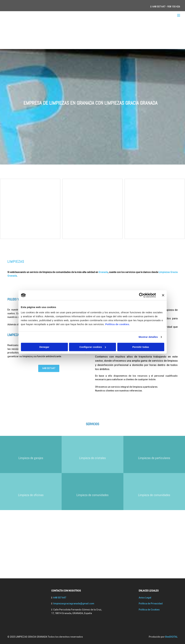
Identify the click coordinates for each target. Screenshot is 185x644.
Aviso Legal (145, 598)
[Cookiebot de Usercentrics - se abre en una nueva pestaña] (141, 295)
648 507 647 (159, 7)
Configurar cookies (93, 347)
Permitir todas (141, 347)
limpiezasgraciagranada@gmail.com (74, 604)
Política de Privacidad (151, 604)
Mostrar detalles (148, 337)
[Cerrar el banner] (163, 295)
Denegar (44, 347)
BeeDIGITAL (171, 637)
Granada (103, 272)
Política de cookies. (118, 324)
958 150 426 (174, 7)
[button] (49, 368)
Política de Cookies (149, 610)
